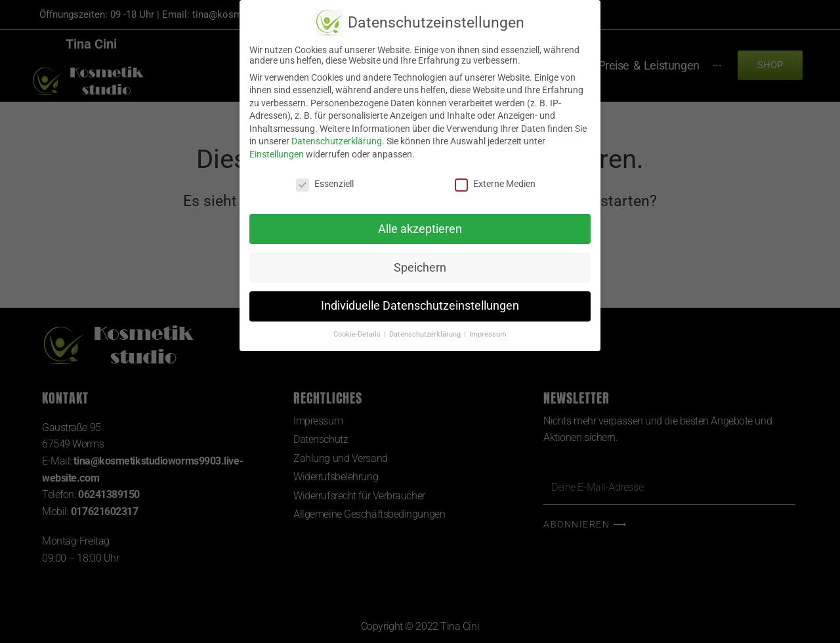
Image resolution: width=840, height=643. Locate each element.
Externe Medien (495, 184)
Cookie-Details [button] (358, 334)
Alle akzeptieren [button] (420, 229)
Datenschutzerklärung (337, 141)
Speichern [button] (420, 268)
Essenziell (325, 184)
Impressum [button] (488, 334)
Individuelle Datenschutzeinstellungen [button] (420, 306)
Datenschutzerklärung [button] (426, 334)
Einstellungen (277, 154)
